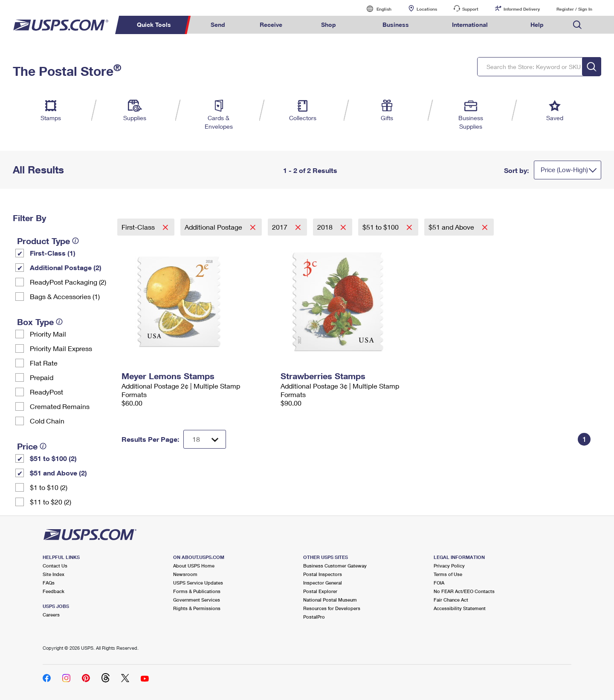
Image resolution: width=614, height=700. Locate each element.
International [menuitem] (470, 24)
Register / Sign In (574, 9)
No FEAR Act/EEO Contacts (464, 591)
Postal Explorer (320, 591)
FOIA (439, 583)
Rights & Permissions (197, 608)
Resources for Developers (332, 608)
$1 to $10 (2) (49, 487)
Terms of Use (448, 574)
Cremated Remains (60, 406)
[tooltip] (75, 241)
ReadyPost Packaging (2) (68, 282)
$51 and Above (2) (58, 473)
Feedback (54, 591)
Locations (427, 9)
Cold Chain (47, 421)
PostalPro (314, 617)
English (375, 9)
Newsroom (185, 574)
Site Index (54, 574)
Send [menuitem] (218, 24)
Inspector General (323, 583)
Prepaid (42, 377)
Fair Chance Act (451, 600)
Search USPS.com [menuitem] (577, 25)
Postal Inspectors (323, 574)
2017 (281, 227)
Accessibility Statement (460, 608)
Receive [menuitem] (271, 24)
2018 (326, 227)
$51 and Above (452, 227)
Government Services (197, 600)
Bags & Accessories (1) (65, 296)
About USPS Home (194, 566)
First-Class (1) (53, 253)
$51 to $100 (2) (53, 458)
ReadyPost (46, 392)
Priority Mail (48, 334)
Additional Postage (214, 227)
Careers (51, 615)
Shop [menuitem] (329, 24)
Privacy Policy (449, 566)
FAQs (49, 583)
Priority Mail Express (61, 348)
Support (470, 9)
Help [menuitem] (537, 24)
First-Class (139, 227)
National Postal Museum (330, 600)
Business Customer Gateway (335, 566)
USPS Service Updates (198, 583)
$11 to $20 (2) (51, 502)
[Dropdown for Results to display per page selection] (205, 439)
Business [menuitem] (396, 24)
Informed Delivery (522, 9)
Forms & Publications (197, 591)
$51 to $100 (381, 227)
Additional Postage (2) (66, 267)
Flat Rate (44, 363)
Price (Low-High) (564, 170)
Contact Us (55, 566)
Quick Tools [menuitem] (154, 24)
